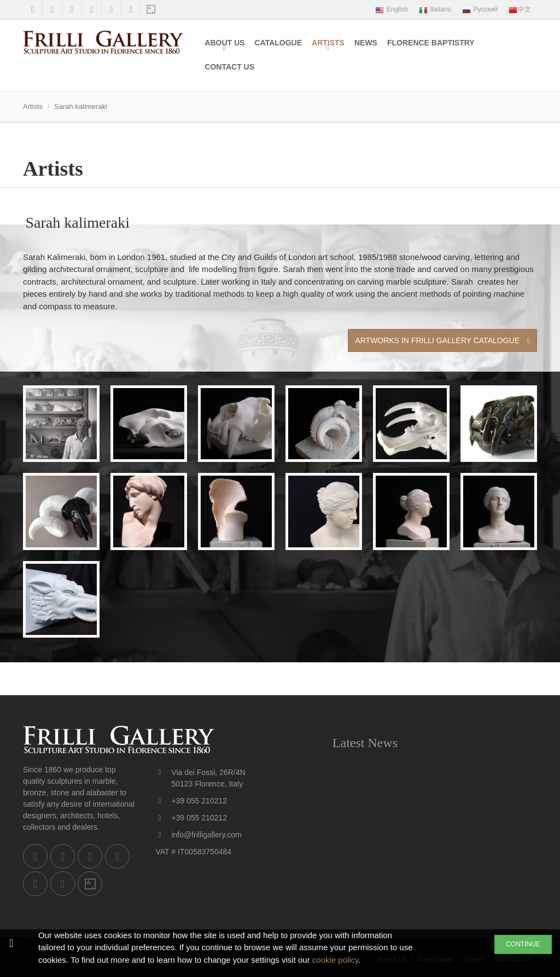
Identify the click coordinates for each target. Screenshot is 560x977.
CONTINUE (523, 944)
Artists (328, 43)
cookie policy (336, 960)
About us (224, 43)
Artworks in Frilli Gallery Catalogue (442, 340)
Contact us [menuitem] (229, 67)
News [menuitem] (366, 43)
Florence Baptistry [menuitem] (431, 43)
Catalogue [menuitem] (278, 43)
